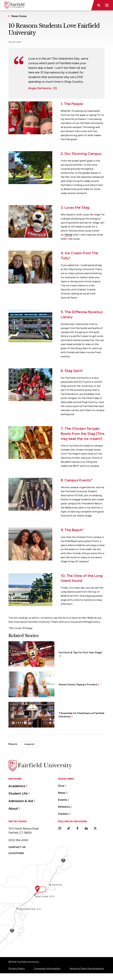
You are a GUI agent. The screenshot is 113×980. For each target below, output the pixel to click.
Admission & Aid (21, 801)
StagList (30, 744)
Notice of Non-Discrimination (87, 969)
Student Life (18, 793)
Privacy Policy (17, 969)
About (13, 808)
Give (61, 786)
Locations (16, 853)
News (62, 793)
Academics (17, 786)
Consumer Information (47, 969)
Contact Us (17, 847)
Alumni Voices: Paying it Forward (78, 684)
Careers (63, 814)
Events (62, 800)
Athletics (64, 807)
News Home (19, 16)
